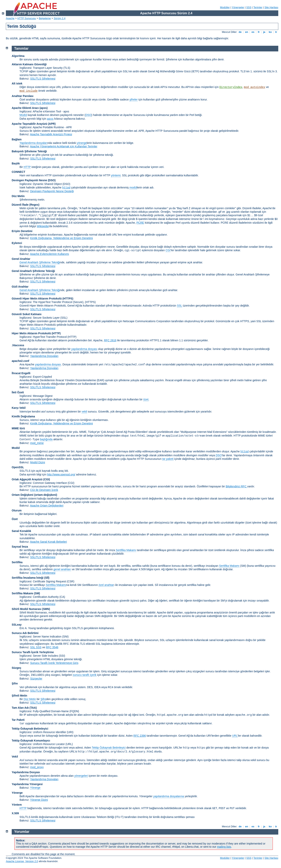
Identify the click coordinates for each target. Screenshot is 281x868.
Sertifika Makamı (126, 550)
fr (259, 32)
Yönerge (35, 788)
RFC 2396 (140, 736)
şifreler (133, 100)
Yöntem (17, 805)
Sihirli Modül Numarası (27, 609)
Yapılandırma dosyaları (33, 143)
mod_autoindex (255, 87)
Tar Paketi (18, 720)
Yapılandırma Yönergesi (27, 784)
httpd (66, 188)
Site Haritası (271, 7)
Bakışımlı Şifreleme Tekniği (29, 151)
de (240, 32)
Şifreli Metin (19, 696)
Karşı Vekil (19, 408)
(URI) (70, 732)
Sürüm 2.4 (60, 18)
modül (133, 187)
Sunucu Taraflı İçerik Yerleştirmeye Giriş (54, 663)
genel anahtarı (62, 569)
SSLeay (17, 625)
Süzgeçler (36, 679)
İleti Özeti (18, 392)
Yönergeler (238, 7)
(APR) (52, 124)
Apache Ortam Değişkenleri (47, 506)
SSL (180, 306)
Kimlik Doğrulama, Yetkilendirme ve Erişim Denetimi (61, 238)
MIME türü (18, 428)
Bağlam (17, 139)
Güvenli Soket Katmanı (27, 314)
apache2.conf (20, 361)
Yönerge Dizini (39, 800)
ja (264, 32)
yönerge (82, 143)
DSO (88, 115)
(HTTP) (56, 333)
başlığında (46, 439)
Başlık (16, 163)
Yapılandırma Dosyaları (44, 356)
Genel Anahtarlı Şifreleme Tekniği (40, 262)
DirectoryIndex (231, 87)
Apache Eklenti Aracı (25, 108)
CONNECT (18, 172)
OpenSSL (18, 467)
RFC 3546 (52, 647)
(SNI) (65, 637)
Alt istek (17, 83)
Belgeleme (45, 18)
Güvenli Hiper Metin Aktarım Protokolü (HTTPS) (42, 299)
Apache (10, 18)
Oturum (17, 510)
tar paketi (168, 459)
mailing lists (224, 847)
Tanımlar (21, 48)
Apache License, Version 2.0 (22, 861)
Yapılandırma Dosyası (26, 772)
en (246, 32)
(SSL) (64, 318)
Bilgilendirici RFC (236, 486)
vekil (84, 412)
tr (276, 32)
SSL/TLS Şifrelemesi (43, 79)
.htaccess (18, 345)
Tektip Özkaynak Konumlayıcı (31, 741)
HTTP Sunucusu (27, 18)
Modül (23, 115)
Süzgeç (16, 668)
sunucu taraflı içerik (85, 675)
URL (235, 736)
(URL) (69, 744)
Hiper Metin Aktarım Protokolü (31, 333)
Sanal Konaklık (21, 531)
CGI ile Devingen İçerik (44, 490)
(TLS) (67, 68)
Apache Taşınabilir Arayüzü (29, 124)
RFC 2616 (110, 340)
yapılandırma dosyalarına (169, 796)
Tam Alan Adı (20, 708)
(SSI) (62, 656)
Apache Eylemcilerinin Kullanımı (50, 254)
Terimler (258, 7)
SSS (249, 7)
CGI (168, 250)
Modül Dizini (37, 462)
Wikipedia (43, 226)
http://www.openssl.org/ (61, 474)
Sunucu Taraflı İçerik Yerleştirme (33, 652)
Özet (15, 519)
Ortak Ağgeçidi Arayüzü (27, 479)
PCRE (140, 223)
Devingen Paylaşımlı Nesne (29, 180)
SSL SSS (36, 647)
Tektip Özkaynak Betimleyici (30, 729)
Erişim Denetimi (22, 231)
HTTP (27, 167)
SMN (46, 609)
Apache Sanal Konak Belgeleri (48, 542)
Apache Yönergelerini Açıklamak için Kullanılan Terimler (64, 146)
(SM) (37, 593)
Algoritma (18, 56)
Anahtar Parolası (23, 96)
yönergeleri (81, 776)
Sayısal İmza (20, 547)
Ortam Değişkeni (23, 495)
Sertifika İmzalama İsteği (28, 578)
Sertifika (17, 562)
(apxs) (44, 108)
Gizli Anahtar (20, 287)
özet (146, 399)
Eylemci (17, 243)
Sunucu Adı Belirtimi (25, 633)
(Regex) (34, 205)
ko (270, 32)
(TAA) (33, 708)
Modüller (225, 7)
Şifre (15, 683)
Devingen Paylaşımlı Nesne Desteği (52, 191)
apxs (50, 119)
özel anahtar (106, 585)
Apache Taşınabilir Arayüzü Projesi (51, 134)
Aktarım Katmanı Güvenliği (29, 64)
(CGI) (47, 479)
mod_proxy (37, 767)
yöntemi (116, 175)
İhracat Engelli (21, 373)
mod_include (28, 91)
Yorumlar (22, 832)
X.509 (15, 813)
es (253, 32)
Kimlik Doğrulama (23, 416)
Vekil (15, 757)
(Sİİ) (47, 578)
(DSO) (52, 180)
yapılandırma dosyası (84, 349)
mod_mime (37, 443)
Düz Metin (18, 196)
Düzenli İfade (20, 205)
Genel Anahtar (21, 259)
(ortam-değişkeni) (46, 495)
